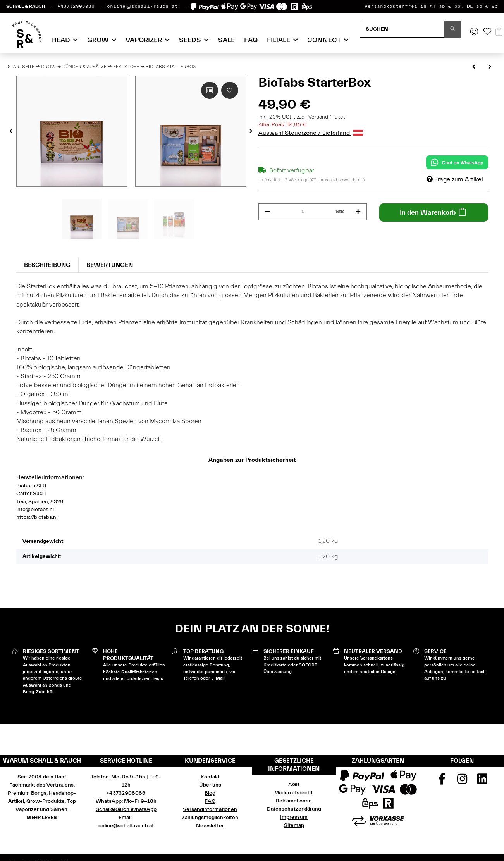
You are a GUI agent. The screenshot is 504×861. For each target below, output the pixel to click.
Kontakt (210, 777)
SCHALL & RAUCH (26, 6)
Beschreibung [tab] (47, 265)
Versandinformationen (210, 809)
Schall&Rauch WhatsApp (126, 809)
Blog (210, 793)
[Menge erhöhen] (358, 212)
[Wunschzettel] (487, 32)
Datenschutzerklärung (294, 809)
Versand (319, 117)
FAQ (251, 40)
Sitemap (294, 825)
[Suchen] (402, 29)
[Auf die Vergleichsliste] (210, 90)
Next (251, 131)
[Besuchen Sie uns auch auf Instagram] (462, 782)
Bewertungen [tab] (110, 265)
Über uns (210, 785)
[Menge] (303, 212)
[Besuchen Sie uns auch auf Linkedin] (482, 782)
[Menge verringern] (267, 212)
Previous (11, 131)
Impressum (294, 817)
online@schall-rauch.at (142, 6)
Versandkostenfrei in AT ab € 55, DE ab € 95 (431, 6)
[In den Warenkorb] (434, 213)
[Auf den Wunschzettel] (230, 90)
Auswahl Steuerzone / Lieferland (311, 133)
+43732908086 (76, 6)
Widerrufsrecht (294, 793)
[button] (474, 32)
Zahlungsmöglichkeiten (210, 818)
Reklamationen (294, 801)
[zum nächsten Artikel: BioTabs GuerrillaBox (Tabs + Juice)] (490, 67)
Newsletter (210, 826)
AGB (294, 785)
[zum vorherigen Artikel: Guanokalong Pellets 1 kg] (474, 67)
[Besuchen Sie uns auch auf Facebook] (442, 782)
